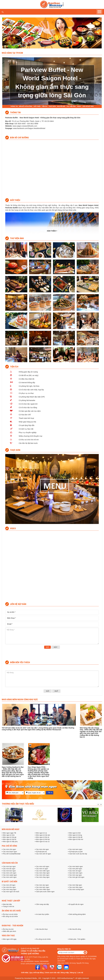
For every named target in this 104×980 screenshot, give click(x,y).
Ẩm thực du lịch (8, 929)
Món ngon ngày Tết (9, 833)
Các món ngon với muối (11, 892)
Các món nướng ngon (77, 889)
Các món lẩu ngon (9, 869)
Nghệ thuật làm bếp (11, 901)
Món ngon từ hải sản (43, 835)
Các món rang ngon (10, 889)
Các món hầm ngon (76, 887)
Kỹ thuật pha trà (41, 852)
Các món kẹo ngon (9, 867)
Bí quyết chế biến (9, 882)
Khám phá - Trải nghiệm (12, 926)
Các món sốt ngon (9, 885)
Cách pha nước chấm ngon (45, 892)
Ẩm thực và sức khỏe (10, 914)
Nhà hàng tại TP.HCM (12, 53)
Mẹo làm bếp (7, 904)
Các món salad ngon (10, 875)
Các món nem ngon (76, 873)
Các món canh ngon (10, 877)
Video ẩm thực (8, 936)
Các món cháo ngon (43, 873)
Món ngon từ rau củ (43, 842)
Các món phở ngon (76, 869)
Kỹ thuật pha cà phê (76, 852)
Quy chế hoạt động (37, 973)
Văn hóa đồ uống (75, 929)
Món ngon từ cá (41, 833)
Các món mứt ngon (43, 867)
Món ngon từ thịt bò (10, 839)
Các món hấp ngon (76, 885)
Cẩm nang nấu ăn (10, 863)
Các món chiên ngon (43, 889)
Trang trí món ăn (9, 906)
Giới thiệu (25, 973)
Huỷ (56, 691)
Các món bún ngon (9, 871)
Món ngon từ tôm (9, 835)
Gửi (47, 647)
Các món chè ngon (42, 849)
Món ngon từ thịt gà (10, 837)
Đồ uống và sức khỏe (10, 916)
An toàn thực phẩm (42, 914)
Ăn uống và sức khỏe (11, 911)
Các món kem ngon (76, 849)
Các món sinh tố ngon (43, 854)
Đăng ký (73, 973)
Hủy (56, 647)
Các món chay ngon (43, 877)
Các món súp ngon (76, 875)
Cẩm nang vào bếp (42, 904)
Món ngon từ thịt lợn (43, 839)
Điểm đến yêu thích (9, 931)
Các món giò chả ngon (77, 877)
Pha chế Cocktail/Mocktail (12, 854)
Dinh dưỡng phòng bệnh (77, 914)
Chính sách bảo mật (52, 973)
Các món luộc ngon (43, 887)
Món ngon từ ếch (75, 833)
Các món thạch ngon (10, 852)
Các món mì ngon (42, 869)
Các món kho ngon (9, 887)
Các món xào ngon (42, 885)
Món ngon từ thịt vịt (43, 837)
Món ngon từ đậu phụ (10, 842)
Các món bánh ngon (76, 867)
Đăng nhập (65, 973)
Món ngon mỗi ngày (11, 829)
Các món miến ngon (43, 871)
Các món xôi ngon (75, 871)
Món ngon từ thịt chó (76, 839)
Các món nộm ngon (43, 875)
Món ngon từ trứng (76, 835)
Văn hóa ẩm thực (42, 929)
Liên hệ (80, 973)
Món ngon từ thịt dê (76, 837)
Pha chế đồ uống (9, 846)
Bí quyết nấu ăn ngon (76, 904)
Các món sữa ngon (9, 849)
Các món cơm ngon (10, 873)
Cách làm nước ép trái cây (78, 854)
